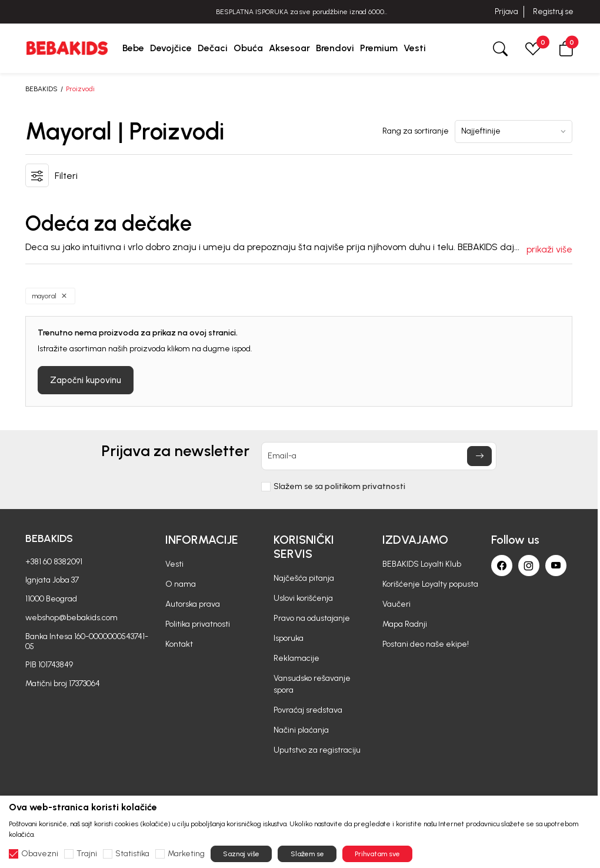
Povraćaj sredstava (308, 710)
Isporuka (289, 638)
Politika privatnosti (198, 624)
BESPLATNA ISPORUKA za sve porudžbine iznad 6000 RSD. (300, 12)
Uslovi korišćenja (303, 598)
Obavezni (40, 854)
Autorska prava (193, 604)
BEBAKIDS (41, 89)
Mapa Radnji (405, 624)
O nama (181, 584)
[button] (566, 48)
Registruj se (553, 11)
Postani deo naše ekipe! (426, 644)
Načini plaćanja (301, 730)
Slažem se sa (339, 487)
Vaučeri (396, 604)
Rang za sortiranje (416, 131)
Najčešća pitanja (304, 578)
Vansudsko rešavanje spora (312, 684)
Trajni (87, 854)
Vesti (174, 564)
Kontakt (179, 644)
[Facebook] (502, 566)
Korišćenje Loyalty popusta (430, 584)
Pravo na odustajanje (312, 618)
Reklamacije (296, 658)
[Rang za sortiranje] (514, 132)
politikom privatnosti (365, 486)
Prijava (506, 11)
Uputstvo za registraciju (317, 750)
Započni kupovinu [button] (86, 380)
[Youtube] (556, 566)
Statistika (132, 854)
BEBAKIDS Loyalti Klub (422, 564)
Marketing (186, 854)
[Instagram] (529, 566)
